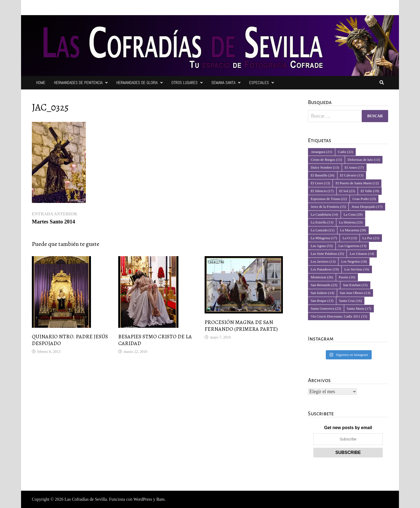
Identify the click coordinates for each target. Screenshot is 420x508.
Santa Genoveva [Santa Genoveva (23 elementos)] (326, 308)
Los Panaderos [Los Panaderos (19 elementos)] (325, 269)
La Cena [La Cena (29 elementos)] (353, 214)
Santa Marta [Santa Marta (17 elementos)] (359, 308)
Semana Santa (223, 83)
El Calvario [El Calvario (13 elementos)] (352, 175)
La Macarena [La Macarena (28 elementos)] (353, 230)
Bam (160, 499)
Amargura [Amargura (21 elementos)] (321, 152)
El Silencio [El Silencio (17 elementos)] (322, 191)
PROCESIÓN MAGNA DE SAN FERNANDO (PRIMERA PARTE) (241, 326)
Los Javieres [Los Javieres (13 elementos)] (323, 261)
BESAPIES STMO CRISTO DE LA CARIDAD (155, 340)
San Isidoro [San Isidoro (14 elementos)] (322, 293)
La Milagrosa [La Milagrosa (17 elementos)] (324, 238)
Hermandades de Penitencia (78, 83)
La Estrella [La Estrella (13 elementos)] (322, 222)
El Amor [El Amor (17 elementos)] (354, 167)
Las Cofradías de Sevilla (86, 499)
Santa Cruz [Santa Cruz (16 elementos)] (350, 301)
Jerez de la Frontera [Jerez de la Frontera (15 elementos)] (328, 207)
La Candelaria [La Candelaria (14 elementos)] (324, 214)
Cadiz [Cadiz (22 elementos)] (346, 152)
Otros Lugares (184, 83)
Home (41, 83)
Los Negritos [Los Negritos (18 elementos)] (354, 261)
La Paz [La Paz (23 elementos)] (371, 238)
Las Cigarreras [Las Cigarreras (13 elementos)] (353, 246)
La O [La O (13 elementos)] (350, 238)
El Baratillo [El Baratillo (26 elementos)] (322, 175)
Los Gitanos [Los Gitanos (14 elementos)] (362, 254)
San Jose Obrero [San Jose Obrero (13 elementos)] (355, 293)
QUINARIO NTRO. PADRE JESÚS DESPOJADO (70, 340)
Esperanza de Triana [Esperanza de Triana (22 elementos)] (329, 199)
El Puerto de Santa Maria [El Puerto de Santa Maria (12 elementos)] (357, 183)
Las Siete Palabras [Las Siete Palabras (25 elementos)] (327, 254)
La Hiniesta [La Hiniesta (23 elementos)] (351, 222)
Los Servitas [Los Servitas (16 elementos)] (357, 269)
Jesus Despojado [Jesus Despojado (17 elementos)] (367, 207)
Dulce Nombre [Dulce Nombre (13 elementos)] (325, 167)
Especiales (259, 83)
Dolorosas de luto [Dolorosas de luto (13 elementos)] (364, 160)
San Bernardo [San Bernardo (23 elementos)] (324, 285)
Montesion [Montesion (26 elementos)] (322, 277)
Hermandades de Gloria (137, 83)
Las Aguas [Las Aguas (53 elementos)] (322, 246)
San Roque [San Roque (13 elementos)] (322, 301)
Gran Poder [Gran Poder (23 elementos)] (364, 199)
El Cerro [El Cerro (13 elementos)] (320, 183)
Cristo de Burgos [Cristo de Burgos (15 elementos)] (326, 160)
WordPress (143, 499)
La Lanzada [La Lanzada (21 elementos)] (323, 230)
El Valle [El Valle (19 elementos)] (370, 191)
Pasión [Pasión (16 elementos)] (347, 277)
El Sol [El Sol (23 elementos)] (347, 191)
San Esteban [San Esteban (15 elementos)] (355, 285)
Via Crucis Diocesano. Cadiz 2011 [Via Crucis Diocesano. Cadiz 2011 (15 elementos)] (339, 316)
